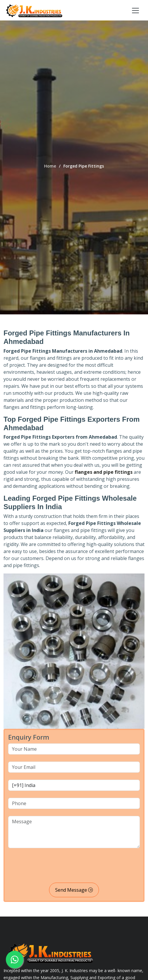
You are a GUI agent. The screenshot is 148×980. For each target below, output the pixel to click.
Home (50, 166)
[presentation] (53, 867)
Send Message (74, 890)
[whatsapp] (15, 960)
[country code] (74, 785)
